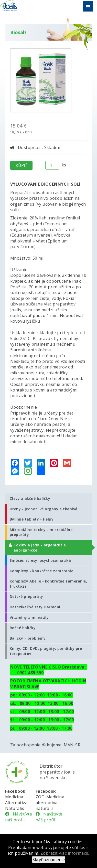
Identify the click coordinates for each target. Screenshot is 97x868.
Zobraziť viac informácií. (65, 853)
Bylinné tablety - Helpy (32, 519)
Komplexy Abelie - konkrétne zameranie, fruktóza (48, 584)
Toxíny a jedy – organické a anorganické (40, 548)
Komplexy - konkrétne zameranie (41, 571)
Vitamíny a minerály (29, 617)
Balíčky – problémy (28, 638)
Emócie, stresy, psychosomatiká (40, 560)
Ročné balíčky (23, 628)
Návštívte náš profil (19, 817)
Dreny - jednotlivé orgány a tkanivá (44, 509)
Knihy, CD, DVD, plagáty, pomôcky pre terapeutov (46, 651)
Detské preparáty (26, 596)
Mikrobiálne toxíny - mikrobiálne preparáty (41, 532)
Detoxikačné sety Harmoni (35, 607)
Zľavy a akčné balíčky (30, 498)
